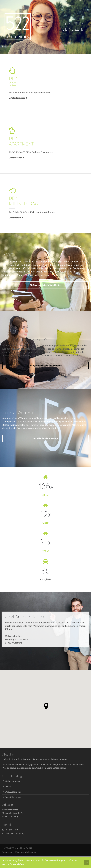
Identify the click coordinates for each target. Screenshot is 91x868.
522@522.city (12, 830)
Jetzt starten (15, 218)
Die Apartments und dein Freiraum (46, 365)
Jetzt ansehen (16, 158)
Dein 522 (9, 786)
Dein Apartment (13, 792)
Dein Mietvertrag (13, 797)
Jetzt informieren (17, 98)
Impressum (8, 852)
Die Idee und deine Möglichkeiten (45, 285)
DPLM (46, 551)
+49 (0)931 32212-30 (15, 834)
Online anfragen (13, 781)
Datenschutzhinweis (26, 852)
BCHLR (45, 495)
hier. (23, 864)
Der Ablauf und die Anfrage (46, 438)
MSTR (45, 523)
